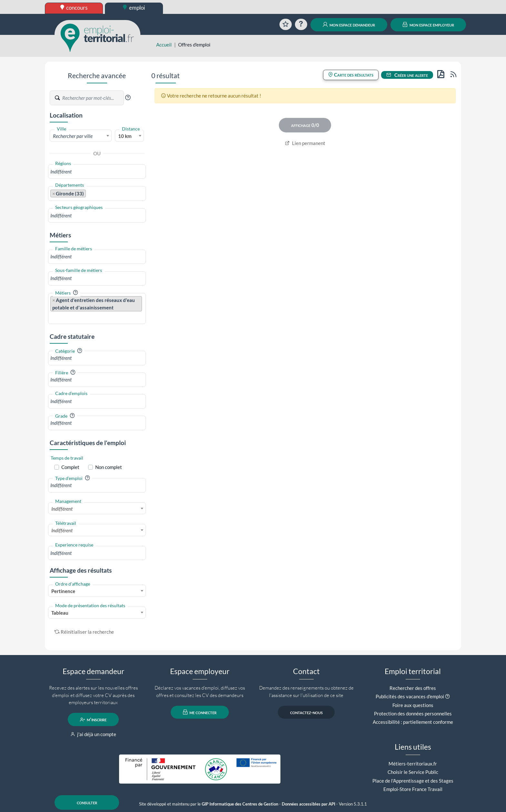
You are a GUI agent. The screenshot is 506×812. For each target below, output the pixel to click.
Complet (70, 467)
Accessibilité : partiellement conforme (413, 722)
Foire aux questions (413, 705)
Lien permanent (305, 143)
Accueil (164, 45)
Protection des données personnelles (413, 713)
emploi (134, 8)
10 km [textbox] (125, 136)
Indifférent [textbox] (62, 509)
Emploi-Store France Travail (413, 789)
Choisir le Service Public (413, 772)
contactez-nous (306, 712)
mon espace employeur (428, 25)
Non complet (109, 467)
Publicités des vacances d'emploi (410, 696)
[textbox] (81, 136)
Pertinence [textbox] (63, 591)
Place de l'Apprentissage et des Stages (413, 781)
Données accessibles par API (309, 804)
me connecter (200, 712)
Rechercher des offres (413, 688)
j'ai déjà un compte (93, 734)
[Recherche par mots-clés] (93, 98)
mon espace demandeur (349, 25)
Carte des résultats (351, 75)
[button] (128, 98)
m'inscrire (93, 720)
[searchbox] (97, 172)
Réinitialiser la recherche (84, 632)
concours (74, 8)
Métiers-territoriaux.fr (413, 764)
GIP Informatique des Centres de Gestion (240, 804)
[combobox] (81, 136)
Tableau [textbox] (60, 613)
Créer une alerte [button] (407, 75)
